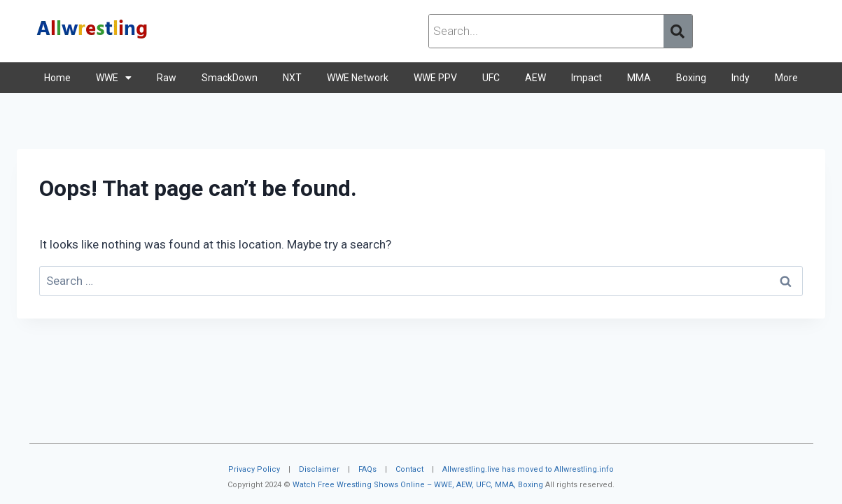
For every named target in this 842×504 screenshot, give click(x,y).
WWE (114, 78)
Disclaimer (319, 469)
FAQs (367, 469)
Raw (167, 78)
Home (57, 78)
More (786, 78)
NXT (292, 78)
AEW (535, 78)
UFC (491, 78)
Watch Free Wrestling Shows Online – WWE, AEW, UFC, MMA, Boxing (418, 485)
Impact (587, 78)
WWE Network (358, 78)
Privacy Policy (254, 469)
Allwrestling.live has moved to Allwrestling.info (528, 469)
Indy (741, 78)
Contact (409, 469)
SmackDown (230, 78)
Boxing (691, 78)
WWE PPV (435, 78)
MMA (639, 78)
